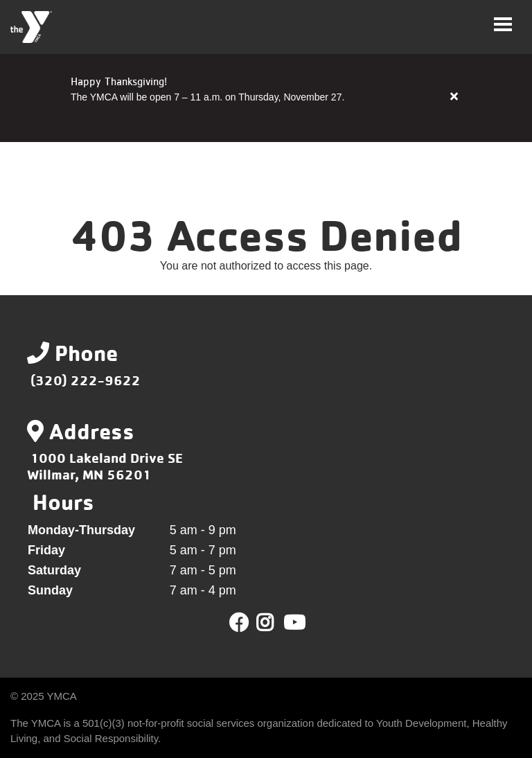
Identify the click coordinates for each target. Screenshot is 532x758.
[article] (266, 97)
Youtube (293, 623)
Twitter (275, 623)
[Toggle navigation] (503, 24)
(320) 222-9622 (86, 380)
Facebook (239, 623)
